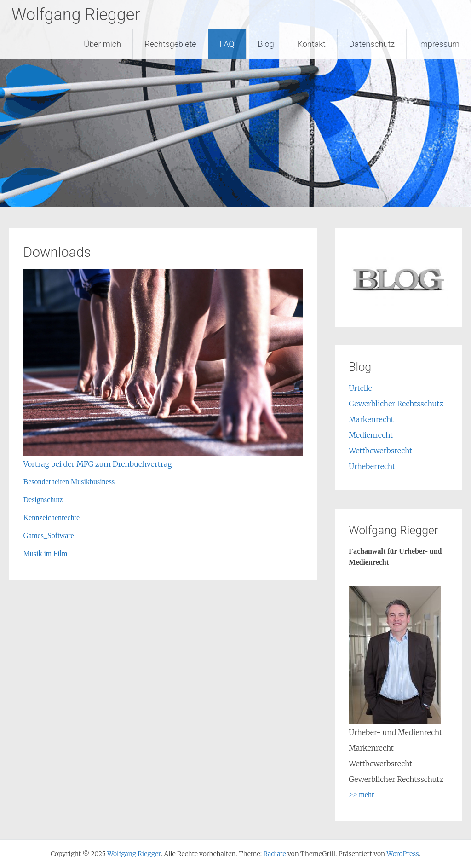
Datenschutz (372, 44)
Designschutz (43, 500)
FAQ (227, 44)
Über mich (102, 44)
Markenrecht (371, 419)
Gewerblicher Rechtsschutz (396, 404)
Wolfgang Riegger (76, 15)
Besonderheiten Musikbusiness (69, 482)
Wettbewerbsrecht (380, 451)
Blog (266, 44)
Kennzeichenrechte (51, 518)
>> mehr (361, 795)
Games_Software (48, 535)
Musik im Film (45, 553)
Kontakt (312, 44)
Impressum (439, 44)
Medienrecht (371, 435)
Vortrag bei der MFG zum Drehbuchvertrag (97, 464)
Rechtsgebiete (170, 44)
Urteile (360, 388)
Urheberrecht (372, 466)
